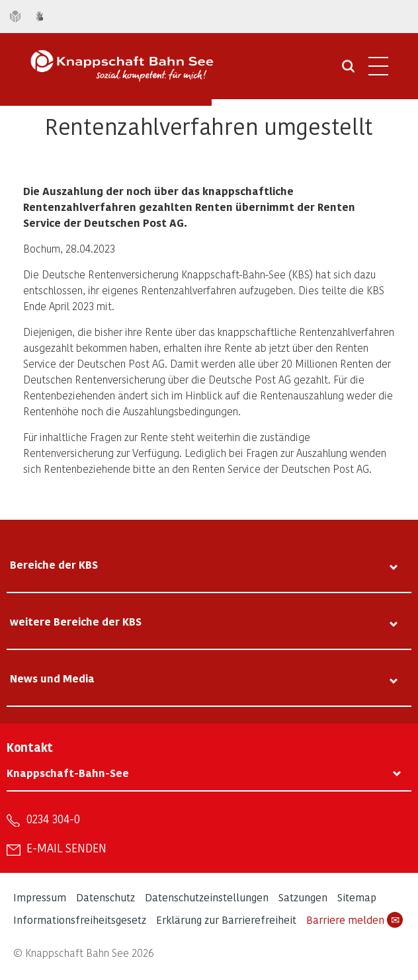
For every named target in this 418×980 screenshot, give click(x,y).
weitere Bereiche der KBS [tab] (76, 621)
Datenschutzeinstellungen (207, 897)
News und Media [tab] (52, 678)
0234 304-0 (53, 819)
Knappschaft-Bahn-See (68, 773)
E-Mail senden (66, 848)
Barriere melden (355, 920)
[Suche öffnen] (348, 71)
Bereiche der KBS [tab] (54, 564)
